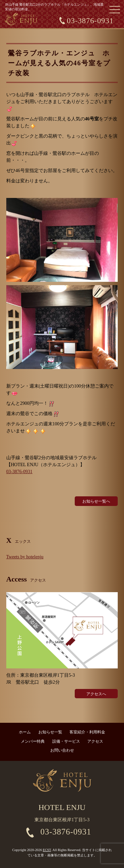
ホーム (25, 732)
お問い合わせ (62, 750)
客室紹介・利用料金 (87, 732)
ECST (47, 850)
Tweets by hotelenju (25, 557)
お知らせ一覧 (50, 732)
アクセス (95, 741)
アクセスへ (96, 694)
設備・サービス (66, 741)
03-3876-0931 (90, 21)
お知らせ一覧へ (96, 501)
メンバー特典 (33, 741)
